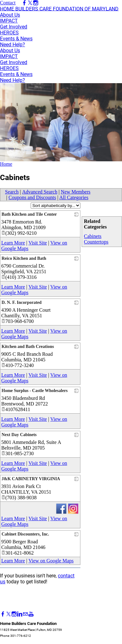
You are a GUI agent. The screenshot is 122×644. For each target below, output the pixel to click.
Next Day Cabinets (19, 435)
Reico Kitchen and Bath (24, 258)
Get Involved (14, 27)
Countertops (96, 242)
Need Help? (13, 45)
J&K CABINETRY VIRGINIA (31, 479)
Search (12, 192)
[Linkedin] (20, 614)
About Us (10, 15)
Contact (8, 3)
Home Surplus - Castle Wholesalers (35, 391)
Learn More (13, 243)
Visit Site (38, 243)
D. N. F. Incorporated (22, 302)
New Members (76, 192)
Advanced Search (40, 192)
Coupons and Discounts (32, 197)
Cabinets (93, 236)
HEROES (9, 33)
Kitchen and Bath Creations (28, 347)
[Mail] (25, 614)
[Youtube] (31, 614)
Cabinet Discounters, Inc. (25, 534)
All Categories (74, 197)
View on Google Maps (51, 561)
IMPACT (9, 21)
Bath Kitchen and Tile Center (29, 214)
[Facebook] (3, 614)
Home (6, 164)
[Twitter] (8, 614)
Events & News (16, 39)
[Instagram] (14, 614)
